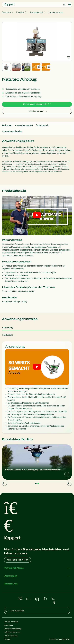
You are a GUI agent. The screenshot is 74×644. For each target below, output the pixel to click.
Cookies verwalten (11, 622)
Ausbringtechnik (37, 12)
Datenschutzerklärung (13, 629)
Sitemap (7, 639)
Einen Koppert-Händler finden (37, 104)
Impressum (8, 625)
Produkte (20, 12)
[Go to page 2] (38, 483)
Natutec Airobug (56, 12)
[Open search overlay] (65, 5)
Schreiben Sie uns (37, 111)
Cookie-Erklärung (11, 636)
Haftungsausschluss (12, 632)
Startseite (6, 12)
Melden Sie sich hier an (18, 560)
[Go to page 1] (36, 483)
